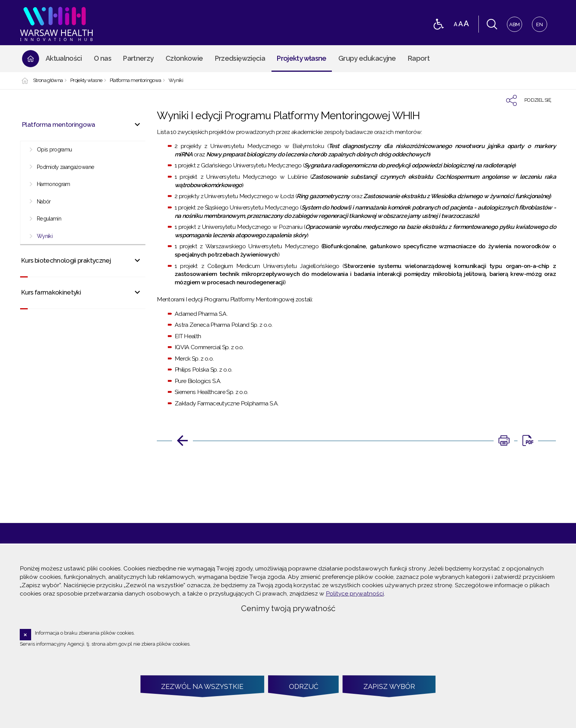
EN (537, 22)
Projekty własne (86, 81)
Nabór (44, 202)
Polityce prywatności (355, 593)
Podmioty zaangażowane (65, 167)
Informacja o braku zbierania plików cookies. (85, 633)
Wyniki (176, 81)
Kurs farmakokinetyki (51, 292)
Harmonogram (54, 184)
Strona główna (48, 81)
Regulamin (49, 219)
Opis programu (54, 150)
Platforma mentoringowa (136, 81)
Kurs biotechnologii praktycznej (66, 260)
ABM (514, 22)
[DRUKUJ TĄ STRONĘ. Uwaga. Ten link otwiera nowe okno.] (504, 441)
